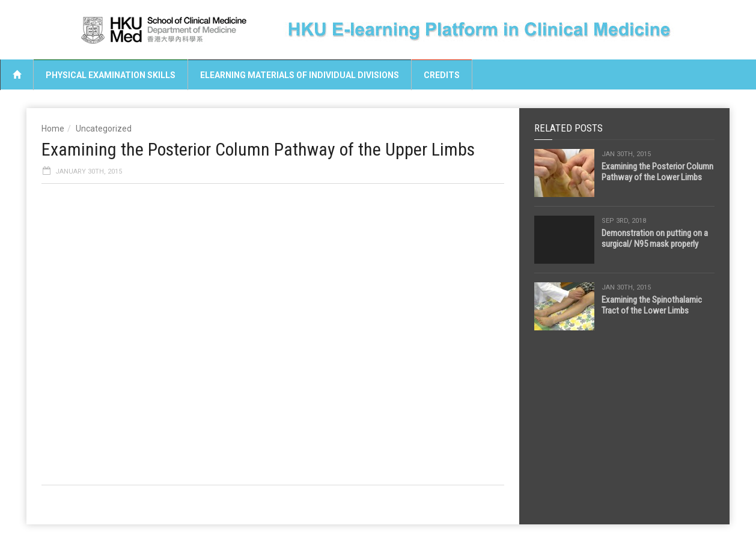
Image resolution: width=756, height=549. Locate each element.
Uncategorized (104, 129)
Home (53, 129)
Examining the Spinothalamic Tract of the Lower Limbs (652, 305)
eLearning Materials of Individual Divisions (300, 75)
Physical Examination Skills (111, 75)
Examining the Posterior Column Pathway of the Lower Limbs (657, 172)
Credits (442, 75)
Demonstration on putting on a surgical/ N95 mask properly (655, 238)
